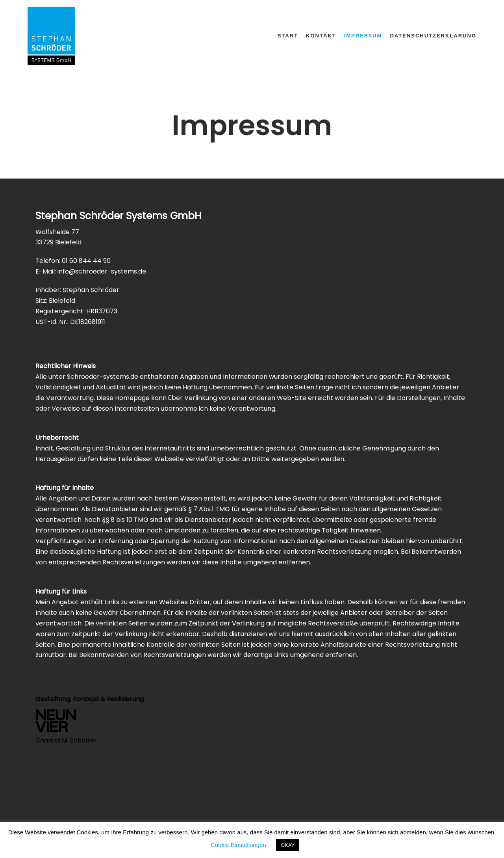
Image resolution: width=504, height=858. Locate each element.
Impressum (363, 36)
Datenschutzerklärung (433, 36)
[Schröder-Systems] (51, 36)
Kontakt (321, 36)
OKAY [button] (288, 845)
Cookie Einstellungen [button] (238, 845)
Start (288, 36)
